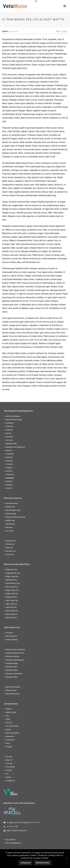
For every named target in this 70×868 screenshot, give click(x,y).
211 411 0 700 (12, 827)
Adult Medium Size (12, 583)
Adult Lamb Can (11, 614)
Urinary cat (9, 554)
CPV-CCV (8, 723)
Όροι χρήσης (10, 840)
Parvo (7, 743)
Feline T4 (8, 760)
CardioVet (9, 426)
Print (58, 32)
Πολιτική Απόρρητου (13, 843)
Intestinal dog (10, 514)
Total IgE (8, 747)
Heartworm (9, 736)
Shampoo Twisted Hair (13, 674)
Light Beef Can (10, 607)
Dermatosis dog (11, 503)
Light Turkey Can (11, 600)
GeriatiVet (9, 437)
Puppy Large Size (11, 576)
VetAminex (9, 474)
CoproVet (8, 430)
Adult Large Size (11, 587)
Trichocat (8, 464)
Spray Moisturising (12, 694)
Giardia (8, 729)
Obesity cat (9, 544)
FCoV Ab (8, 757)
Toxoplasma (9, 781)
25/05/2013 (14, 32)
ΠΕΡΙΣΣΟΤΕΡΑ (43, 863)
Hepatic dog (9, 507)
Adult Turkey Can (11, 611)
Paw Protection (11, 636)
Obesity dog (9, 524)
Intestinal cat (10, 541)
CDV (7, 716)
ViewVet (8, 488)
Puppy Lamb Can (11, 594)
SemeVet (8, 461)
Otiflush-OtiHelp (11, 640)
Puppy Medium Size (12, 573)
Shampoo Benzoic (12, 656)
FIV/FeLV (8, 770)
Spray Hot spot (10, 690)
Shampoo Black (11, 667)
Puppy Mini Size (11, 569)
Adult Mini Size (10, 580)
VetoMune (9, 478)
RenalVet (8, 457)
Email (65, 32)
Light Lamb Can (11, 604)
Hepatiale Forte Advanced (15, 447)
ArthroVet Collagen (12, 416)
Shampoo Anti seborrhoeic (15, 650)
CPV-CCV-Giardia (11, 726)
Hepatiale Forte (11, 444)
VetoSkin (8, 481)
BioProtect (9, 423)
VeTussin (8, 485)
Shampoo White (11, 677)
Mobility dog (9, 520)
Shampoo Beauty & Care (14, 653)
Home (18, 25)
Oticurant (8, 633)
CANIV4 (8, 709)
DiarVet (8, 433)
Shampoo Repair (11, 670)
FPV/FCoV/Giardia (12, 733)
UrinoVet (8, 471)
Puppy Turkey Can (11, 590)
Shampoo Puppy (11, 663)
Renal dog (9, 531)
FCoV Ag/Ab (9, 767)
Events (5, 32)
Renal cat (8, 548)
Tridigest (8, 468)
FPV (6, 774)
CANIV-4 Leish (10, 712)
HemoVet (8, 440)
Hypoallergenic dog (12, 510)
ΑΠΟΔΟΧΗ (25, 863)
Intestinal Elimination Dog (15, 517)
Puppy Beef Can (11, 597)
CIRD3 (7, 719)
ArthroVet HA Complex (13, 420)
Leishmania (9, 740)
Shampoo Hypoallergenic (14, 660)
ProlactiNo (9, 454)
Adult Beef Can (11, 618)
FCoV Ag (8, 763)
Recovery (8, 527)
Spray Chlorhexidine (12, 687)
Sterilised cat (10, 551)
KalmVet (8, 450)
